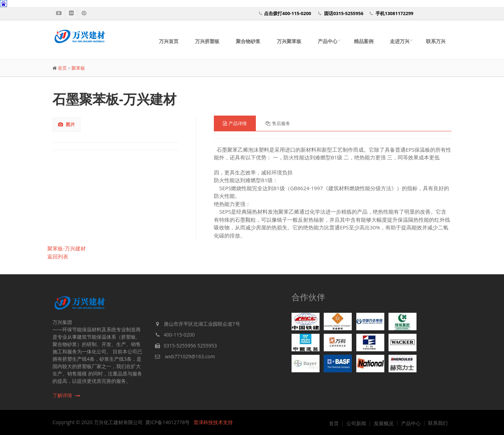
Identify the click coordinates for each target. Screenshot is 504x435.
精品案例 (364, 41)
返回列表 (58, 256)
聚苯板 (78, 68)
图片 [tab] (66, 124)
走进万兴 (400, 41)
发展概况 (384, 423)
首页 (62, 68)
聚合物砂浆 (248, 41)
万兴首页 (169, 41)
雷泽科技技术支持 (213, 422)
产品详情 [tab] (235, 123)
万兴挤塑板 (207, 41)
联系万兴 (436, 41)
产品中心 (328, 41)
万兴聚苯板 (289, 41)
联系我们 (438, 423)
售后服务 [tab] (278, 123)
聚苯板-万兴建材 (66, 248)
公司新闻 (356, 423)
